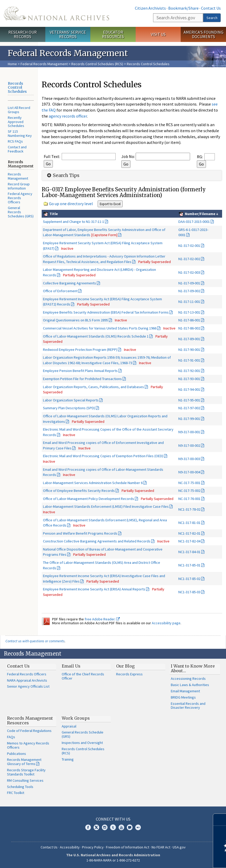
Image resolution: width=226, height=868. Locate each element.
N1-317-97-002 (189, 408)
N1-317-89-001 (189, 339)
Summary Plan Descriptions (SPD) (69, 408)
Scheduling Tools (20, 787)
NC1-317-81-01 (189, 523)
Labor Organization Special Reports (71, 400)
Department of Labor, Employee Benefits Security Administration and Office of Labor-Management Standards (104, 232)
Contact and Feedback (17, 149)
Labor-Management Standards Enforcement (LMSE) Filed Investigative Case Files (106, 506)
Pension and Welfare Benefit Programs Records (80, 533)
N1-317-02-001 (189, 246)
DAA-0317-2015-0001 (194, 222)
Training (68, 759)
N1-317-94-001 (189, 389)
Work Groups (76, 718)
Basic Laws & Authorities (190, 685)
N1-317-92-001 (189, 371)
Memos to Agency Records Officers (28, 745)
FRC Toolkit (16, 793)
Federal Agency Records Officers (20, 198)
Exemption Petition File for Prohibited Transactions (82, 379)
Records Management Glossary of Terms (24, 762)
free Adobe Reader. (102, 619)
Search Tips (63, 175)
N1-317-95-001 (189, 400)
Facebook (88, 827)
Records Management (18, 176)
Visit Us (158, 34)
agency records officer (68, 116)
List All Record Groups (19, 110)
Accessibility (70, 847)
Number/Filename (200, 214)
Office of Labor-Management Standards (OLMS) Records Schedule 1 (96, 336)
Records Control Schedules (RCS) (97, 64)
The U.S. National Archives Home (56, 13)
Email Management (185, 691)
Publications (17, 754)
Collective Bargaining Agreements (70, 283)
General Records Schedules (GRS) (21, 212)
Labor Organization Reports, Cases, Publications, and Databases (93, 387)
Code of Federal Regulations (29, 731)
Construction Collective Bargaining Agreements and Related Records (97, 541)
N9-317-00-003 (189, 459)
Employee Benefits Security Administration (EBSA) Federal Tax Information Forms (106, 312)
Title (53, 214)
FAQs (11, 737)
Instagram (105, 827)
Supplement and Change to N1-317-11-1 (74, 222)
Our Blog (125, 666)
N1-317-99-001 (189, 419)
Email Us (71, 666)
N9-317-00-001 (189, 432)
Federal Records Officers (27, 674)
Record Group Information (19, 186)
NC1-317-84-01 (189, 552)
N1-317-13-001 (189, 312)
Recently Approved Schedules (16, 122)
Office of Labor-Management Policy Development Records (89, 499)
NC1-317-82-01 (189, 533)
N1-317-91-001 (189, 360)
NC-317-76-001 (189, 499)
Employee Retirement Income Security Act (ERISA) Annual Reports (94, 589)
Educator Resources (113, 34)
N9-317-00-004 (189, 472)
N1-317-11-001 (189, 302)
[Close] (220, 820)
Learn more (180, 859)
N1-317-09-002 (189, 291)
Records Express (129, 674)
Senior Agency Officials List (28, 686)
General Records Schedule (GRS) (83, 734)
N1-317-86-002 (189, 328)
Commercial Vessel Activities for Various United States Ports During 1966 (100, 328)
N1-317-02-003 (189, 272)
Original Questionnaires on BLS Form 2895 (76, 320)
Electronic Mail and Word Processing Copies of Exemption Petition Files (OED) (103, 456)
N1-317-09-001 (189, 283)
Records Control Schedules (17, 88)
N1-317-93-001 (189, 379)
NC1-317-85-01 (189, 565)
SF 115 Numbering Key (20, 133)
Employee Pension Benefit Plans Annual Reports (80, 371)
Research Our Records (23, 34)
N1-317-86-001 (189, 320)
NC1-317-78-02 (189, 509)
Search (212, 18)
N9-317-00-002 (189, 445)
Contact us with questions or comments (35, 641)
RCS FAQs (15, 141)
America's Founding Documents (203, 34)
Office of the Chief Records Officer (83, 676)
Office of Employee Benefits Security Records (79, 491)
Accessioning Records (188, 678)
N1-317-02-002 (189, 259)
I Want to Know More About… (193, 668)
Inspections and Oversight (82, 743)
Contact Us (211, 8)
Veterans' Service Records (68, 34)
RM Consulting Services (25, 780)
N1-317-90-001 (189, 350)
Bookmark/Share (183, 8)
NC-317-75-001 (189, 483)
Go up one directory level (71, 204)
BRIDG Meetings (183, 697)
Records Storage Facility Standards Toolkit (26, 772)
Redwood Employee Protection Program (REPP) (80, 350)
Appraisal (69, 726)
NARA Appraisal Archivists (27, 680)
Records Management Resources (30, 720)
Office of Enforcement (60, 291)
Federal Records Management (44, 64)
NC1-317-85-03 (189, 592)
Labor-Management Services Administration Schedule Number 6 (93, 483)
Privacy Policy (93, 847)
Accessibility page (166, 623)
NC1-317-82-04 (189, 541)
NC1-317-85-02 (189, 579)
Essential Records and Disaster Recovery (188, 706)
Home (12, 64)
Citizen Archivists (150, 8)
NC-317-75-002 (189, 491)
